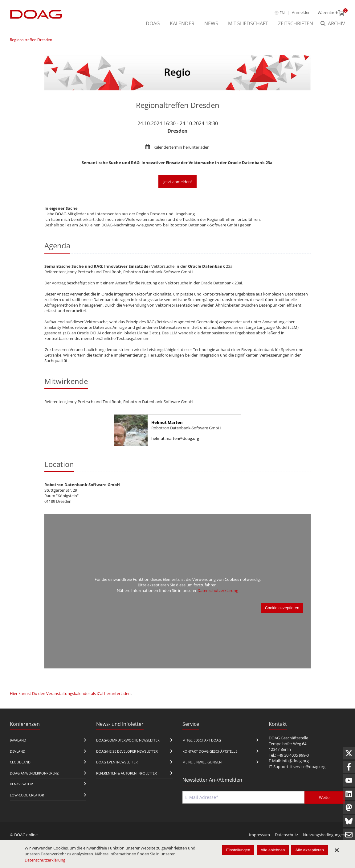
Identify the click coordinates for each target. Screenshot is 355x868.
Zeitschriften (296, 23)
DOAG (153, 23)
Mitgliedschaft (248, 23)
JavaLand (18, 740)
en (282, 13)
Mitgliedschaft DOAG (202, 740)
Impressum (259, 835)
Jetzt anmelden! (177, 182)
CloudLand (20, 762)
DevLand (18, 751)
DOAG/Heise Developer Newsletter (127, 751)
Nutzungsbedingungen (324, 835)
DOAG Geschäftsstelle (288, 738)
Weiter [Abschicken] (325, 797)
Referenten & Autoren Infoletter (126, 773)
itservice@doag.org (308, 767)
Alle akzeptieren (310, 850)
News (211, 23)
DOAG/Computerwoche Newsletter (128, 740)
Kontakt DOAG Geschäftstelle (210, 751)
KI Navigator (21, 784)
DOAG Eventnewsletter (117, 762)
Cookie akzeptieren (282, 608)
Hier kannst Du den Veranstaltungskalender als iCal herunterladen (70, 693)
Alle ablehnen (273, 850)
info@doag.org (295, 761)
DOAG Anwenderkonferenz (34, 773)
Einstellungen (238, 850)
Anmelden (301, 12)
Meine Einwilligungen (202, 762)
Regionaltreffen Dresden (31, 40)
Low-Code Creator (27, 795)
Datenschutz (286, 835)
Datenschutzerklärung (218, 590)
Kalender (182, 23)
